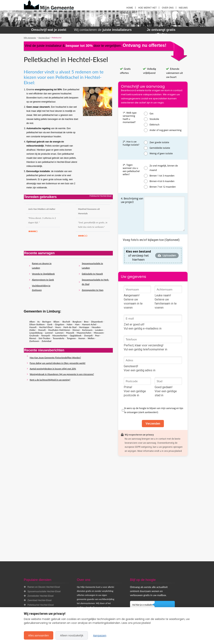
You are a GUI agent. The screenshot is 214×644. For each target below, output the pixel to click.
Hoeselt (42, 330)
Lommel (49, 333)
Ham (77, 324)
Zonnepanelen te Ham (93, 290)
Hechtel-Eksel (46, 327)
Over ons (168, 8)
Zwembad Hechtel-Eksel (40, 600)
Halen (69, 324)
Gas (151, 114)
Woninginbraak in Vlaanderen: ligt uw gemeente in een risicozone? (62, 374)
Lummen (59, 333)
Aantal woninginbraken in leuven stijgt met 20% (53, 369)
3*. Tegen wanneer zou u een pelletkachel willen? (131, 170)
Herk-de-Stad (70, 327)
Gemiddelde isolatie (160, 148)
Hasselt (33, 327)
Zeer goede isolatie (159, 142)
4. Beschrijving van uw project (132, 200)
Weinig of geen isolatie (161, 153)
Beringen (47, 322)
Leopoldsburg (36, 333)
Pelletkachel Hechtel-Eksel (41, 605)
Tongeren (71, 338)
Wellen (91, 338)
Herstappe (84, 327)
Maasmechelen (84, 333)
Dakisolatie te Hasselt (92, 274)
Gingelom (59, 324)
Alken (32, 322)
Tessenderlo (58, 338)
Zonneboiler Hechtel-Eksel (41, 596)
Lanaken (99, 330)
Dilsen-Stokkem (37, 324)
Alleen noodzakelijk (72, 635)
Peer (97, 336)
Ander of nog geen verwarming (165, 130)
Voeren (82, 338)
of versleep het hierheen (138, 255)
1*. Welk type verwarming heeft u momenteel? (130, 117)
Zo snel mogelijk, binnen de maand (164, 168)
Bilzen (57, 322)
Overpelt (88, 336)
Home (130, 8)
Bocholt (66, 322)
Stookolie (154, 119)
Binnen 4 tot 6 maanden (162, 181)
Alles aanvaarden (39, 635)
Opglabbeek (76, 336)
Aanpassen (100, 635)
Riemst (33, 338)
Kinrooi (76, 330)
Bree (86, 322)
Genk (50, 324)
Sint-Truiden (44, 338)
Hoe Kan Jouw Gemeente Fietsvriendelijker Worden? (55, 358)
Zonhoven (34, 341)
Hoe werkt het (147, 8)
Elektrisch (154, 125)
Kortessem (87, 330)
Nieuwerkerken (60, 336)
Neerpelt (46, 336)
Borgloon (77, 322)
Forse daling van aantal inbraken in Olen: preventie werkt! (58, 363)
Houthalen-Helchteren (59, 330)
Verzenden (153, 424)
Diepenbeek (97, 322)
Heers (58, 327)
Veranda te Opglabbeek (43, 274)
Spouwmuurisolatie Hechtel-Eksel (44, 591)
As (39, 322)
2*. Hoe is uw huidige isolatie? (131, 143)
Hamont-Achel (89, 324)
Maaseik (70, 333)
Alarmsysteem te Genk (43, 280)
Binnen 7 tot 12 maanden (163, 187)
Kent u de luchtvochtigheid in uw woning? (50, 380)
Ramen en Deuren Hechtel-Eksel (44, 587)
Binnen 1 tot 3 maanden (162, 176)
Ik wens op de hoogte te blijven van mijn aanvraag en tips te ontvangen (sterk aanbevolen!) (154, 410)
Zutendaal (46, 341)
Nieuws (183, 8)
